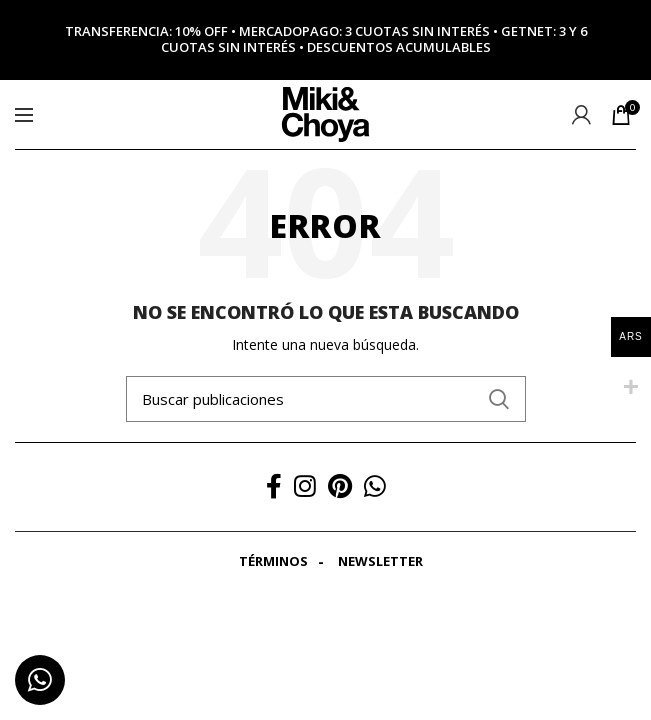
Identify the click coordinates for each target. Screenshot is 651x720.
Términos (273, 561)
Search (499, 399)
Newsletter (380, 561)
